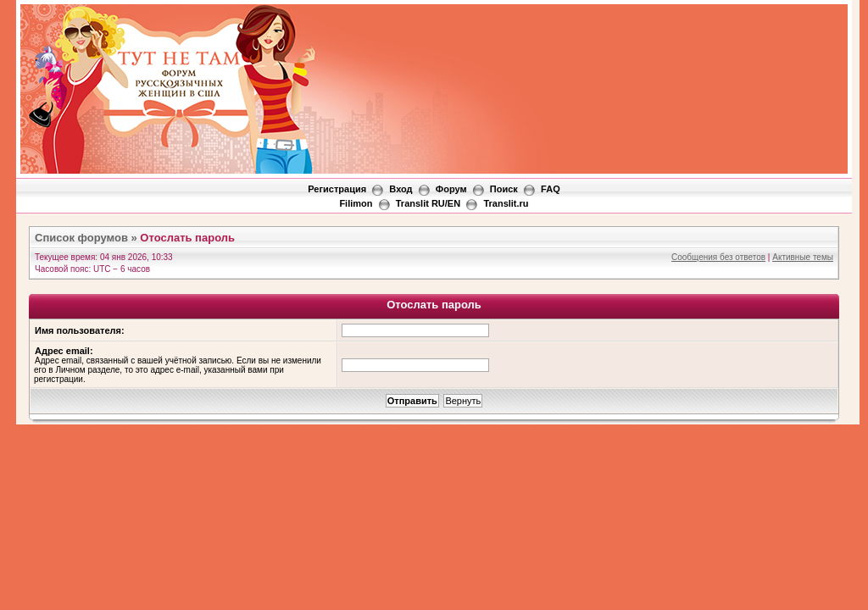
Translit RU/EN (428, 203)
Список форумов (81, 238)
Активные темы (803, 257)
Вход (401, 189)
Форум (451, 189)
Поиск (504, 189)
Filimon (356, 203)
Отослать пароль (187, 238)
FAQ (551, 189)
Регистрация (337, 189)
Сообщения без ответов (718, 257)
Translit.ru (506, 203)
